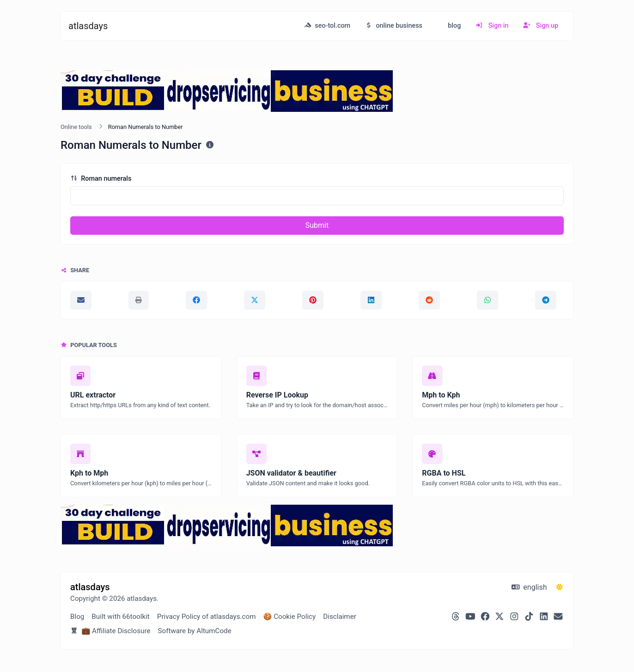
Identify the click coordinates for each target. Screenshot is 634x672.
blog (454, 26)
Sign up (541, 26)
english (529, 587)
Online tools (76, 127)
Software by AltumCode (194, 631)
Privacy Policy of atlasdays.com (207, 617)
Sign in (492, 26)
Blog (77, 617)
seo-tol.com (327, 26)
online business (394, 26)
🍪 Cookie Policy (289, 617)
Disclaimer (340, 617)
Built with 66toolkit (120, 617)
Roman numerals (101, 179)
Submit (317, 225)
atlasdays (88, 26)
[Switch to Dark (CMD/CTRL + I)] (560, 587)
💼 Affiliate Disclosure (110, 631)
